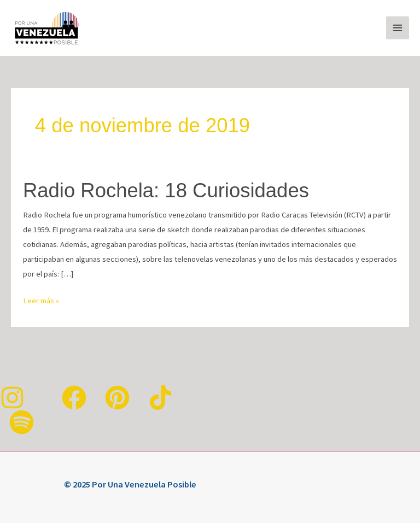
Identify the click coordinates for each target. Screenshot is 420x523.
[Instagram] (12, 398)
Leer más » (41, 299)
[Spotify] (22, 422)
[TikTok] (161, 398)
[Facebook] (74, 398)
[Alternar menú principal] (398, 28)
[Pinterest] (117, 398)
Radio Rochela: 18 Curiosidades (166, 190)
